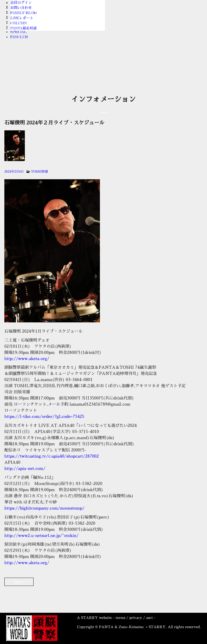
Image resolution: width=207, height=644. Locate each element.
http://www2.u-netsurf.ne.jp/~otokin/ (42, 536)
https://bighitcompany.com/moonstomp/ (44, 508)
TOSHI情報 (39, 172)
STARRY (89, 618)
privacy (136, 618)
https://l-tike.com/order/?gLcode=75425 (44, 417)
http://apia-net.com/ (25, 469)
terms (120, 618)
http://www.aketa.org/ (27, 359)
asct (150, 618)
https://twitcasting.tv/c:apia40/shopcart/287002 (52, 456)
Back (19, 582)
